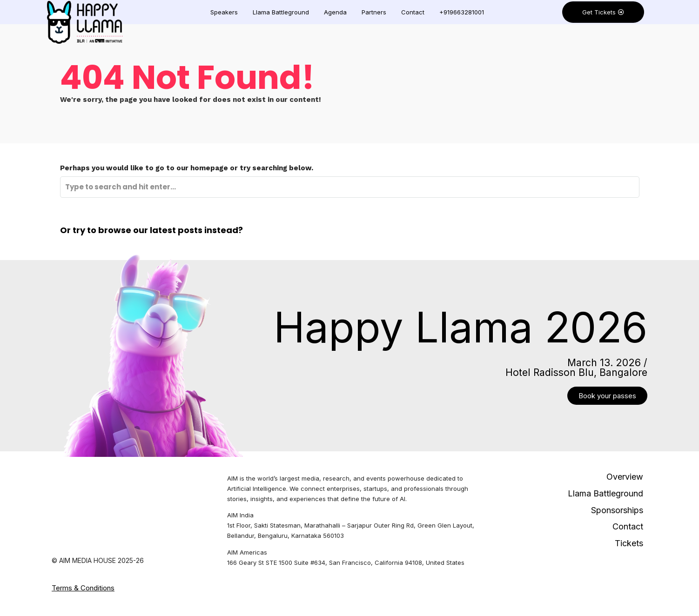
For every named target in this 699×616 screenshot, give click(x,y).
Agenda (335, 12)
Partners (374, 12)
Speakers (224, 12)
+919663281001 (462, 12)
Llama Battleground (281, 12)
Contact (413, 12)
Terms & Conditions (83, 588)
